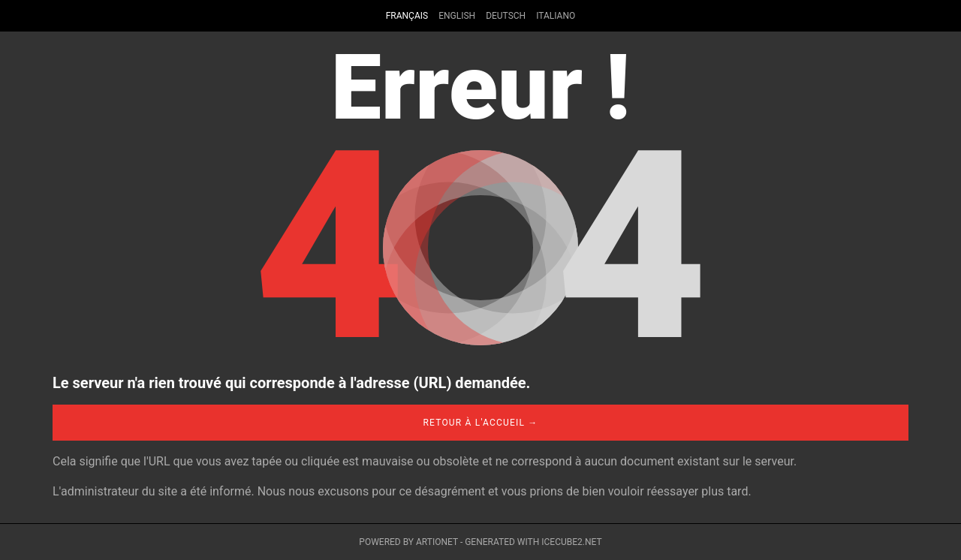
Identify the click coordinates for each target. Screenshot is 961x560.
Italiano (556, 16)
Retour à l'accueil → (480, 423)
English (457, 16)
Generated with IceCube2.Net (533, 542)
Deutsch (506, 16)
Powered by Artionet (408, 542)
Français (407, 16)
